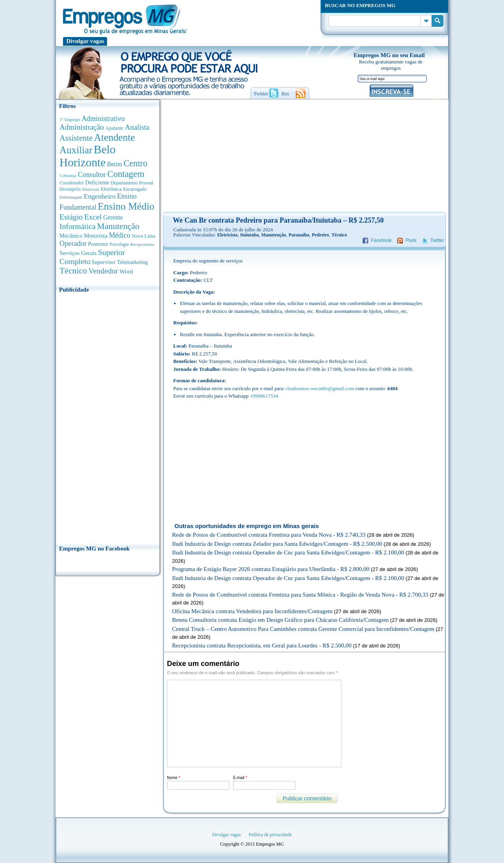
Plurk (411, 240)
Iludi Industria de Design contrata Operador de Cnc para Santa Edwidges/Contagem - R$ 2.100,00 (288, 552)
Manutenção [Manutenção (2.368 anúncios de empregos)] (118, 226)
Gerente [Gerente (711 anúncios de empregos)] (113, 217)
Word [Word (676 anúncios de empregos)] (126, 271)
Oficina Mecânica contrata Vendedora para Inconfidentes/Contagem (252, 611)
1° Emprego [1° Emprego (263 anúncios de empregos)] (70, 119)
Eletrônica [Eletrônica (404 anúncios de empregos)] (111, 189)
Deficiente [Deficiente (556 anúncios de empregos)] (97, 182)
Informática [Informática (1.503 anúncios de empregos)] (78, 226)
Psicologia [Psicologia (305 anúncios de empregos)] (119, 245)
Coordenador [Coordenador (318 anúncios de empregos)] (72, 183)
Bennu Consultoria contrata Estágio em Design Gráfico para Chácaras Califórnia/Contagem (280, 620)
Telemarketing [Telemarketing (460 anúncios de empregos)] (132, 262)
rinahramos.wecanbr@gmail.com (320, 388)
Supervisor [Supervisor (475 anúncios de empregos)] (104, 262)
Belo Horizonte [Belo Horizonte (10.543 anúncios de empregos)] (88, 156)
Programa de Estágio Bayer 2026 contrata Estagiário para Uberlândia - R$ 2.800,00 (271, 569)
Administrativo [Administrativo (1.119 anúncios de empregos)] (103, 119)
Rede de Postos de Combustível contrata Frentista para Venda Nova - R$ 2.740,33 (269, 535)
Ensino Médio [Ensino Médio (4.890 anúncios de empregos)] (126, 206)
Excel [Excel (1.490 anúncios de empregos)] (93, 217)
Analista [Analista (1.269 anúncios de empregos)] (137, 127)
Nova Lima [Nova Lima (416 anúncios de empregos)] (144, 236)
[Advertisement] (108, 417)
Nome (173, 778)
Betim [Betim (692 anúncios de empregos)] (115, 164)
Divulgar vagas (85, 41)
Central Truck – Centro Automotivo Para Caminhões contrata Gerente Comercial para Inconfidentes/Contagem (303, 629)
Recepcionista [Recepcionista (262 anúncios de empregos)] (142, 244)
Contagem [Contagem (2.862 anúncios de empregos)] (126, 174)
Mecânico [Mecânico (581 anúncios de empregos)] (71, 236)
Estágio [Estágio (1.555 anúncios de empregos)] (71, 217)
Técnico (339, 235)
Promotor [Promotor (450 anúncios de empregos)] (98, 244)
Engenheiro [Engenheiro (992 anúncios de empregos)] (100, 196)
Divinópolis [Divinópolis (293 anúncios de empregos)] (70, 189)
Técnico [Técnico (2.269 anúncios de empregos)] (73, 271)
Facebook (381, 240)
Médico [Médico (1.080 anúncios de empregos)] (120, 235)
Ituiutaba (249, 235)
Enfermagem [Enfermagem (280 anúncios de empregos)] (71, 197)
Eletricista (228, 235)
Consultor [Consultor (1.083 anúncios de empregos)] (92, 175)
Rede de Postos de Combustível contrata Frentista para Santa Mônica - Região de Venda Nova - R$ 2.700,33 (300, 595)
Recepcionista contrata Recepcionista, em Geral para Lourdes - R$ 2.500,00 (262, 645)
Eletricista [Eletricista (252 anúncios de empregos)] (91, 189)
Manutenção (274, 235)
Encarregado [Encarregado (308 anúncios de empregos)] (135, 189)
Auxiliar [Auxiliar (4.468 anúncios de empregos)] (76, 150)
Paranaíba (299, 235)
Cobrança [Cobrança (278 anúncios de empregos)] (68, 175)
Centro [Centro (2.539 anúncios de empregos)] (135, 163)
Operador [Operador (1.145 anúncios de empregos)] (73, 244)
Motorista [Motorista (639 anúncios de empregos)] (96, 235)
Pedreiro (320, 235)
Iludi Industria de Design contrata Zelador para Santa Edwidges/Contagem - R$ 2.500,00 (277, 544)
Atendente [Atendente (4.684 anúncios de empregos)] (115, 137)
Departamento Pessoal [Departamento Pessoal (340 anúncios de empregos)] (132, 183)
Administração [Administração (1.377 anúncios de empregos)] (82, 127)
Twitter (437, 240)
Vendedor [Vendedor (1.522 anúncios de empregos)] (103, 271)
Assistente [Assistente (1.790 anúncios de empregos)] (76, 138)
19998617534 (264, 396)
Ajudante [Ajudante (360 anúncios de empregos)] (115, 128)
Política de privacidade (271, 835)
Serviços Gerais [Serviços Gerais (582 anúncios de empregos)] (78, 253)
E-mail (240, 778)
